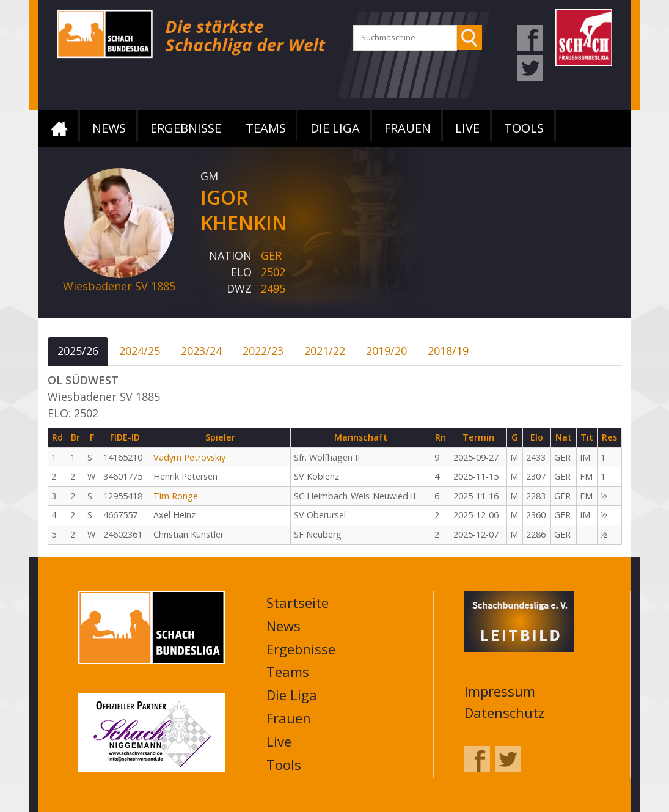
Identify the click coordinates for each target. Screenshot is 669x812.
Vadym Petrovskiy (189, 457)
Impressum (500, 691)
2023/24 (201, 351)
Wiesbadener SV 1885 (119, 286)
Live (467, 128)
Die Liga (335, 128)
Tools (524, 128)
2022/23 (263, 351)
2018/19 (448, 351)
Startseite (59, 128)
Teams (266, 128)
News (109, 128)
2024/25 (140, 351)
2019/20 (386, 351)
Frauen (408, 128)
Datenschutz (504, 712)
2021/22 (325, 351)
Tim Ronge (176, 496)
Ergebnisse (186, 128)
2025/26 (78, 351)
